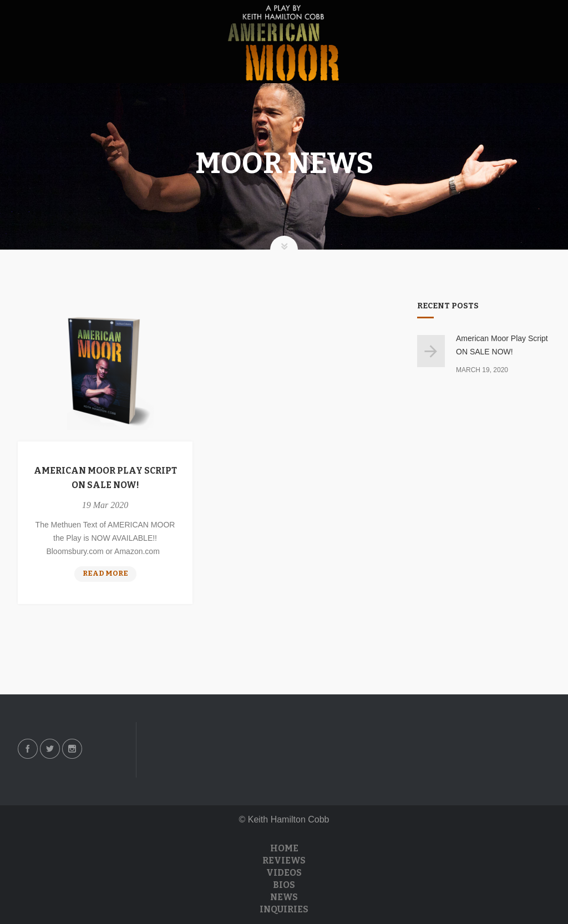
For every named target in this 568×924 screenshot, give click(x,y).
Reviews (284, 860)
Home (284, 848)
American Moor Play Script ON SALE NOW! (105, 478)
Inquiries (284, 909)
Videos (284, 873)
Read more (110, 575)
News (284, 897)
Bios (284, 885)
